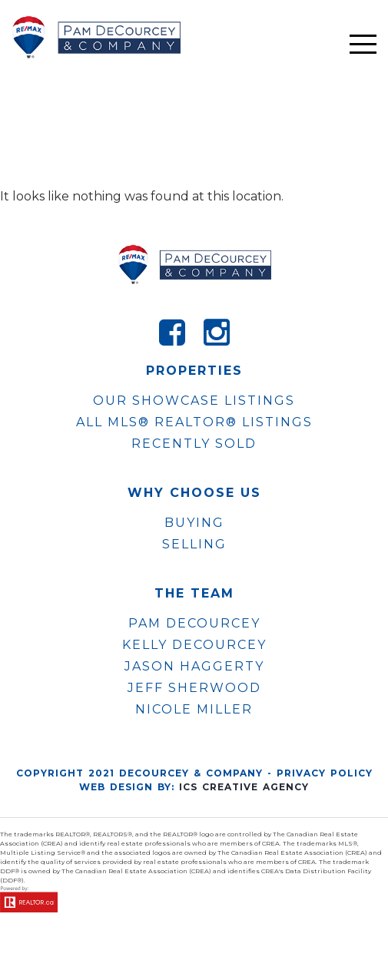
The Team (194, 594)
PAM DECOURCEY (194, 624)
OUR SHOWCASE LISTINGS (194, 401)
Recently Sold (194, 444)
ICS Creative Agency (244, 787)
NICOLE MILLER (194, 710)
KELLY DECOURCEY (194, 645)
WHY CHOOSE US (194, 493)
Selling (194, 544)
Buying (194, 523)
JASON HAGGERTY (194, 667)
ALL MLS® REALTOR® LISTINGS (194, 422)
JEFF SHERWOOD (194, 688)
